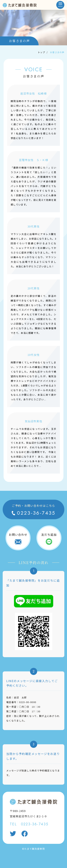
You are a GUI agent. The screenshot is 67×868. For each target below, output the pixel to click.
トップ (41, 52)
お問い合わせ (18, 535)
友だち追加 (49, 535)
